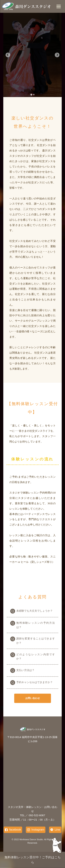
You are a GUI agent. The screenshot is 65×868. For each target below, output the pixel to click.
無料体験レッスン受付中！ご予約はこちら (33, 860)
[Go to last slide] (8, 55)
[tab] (31, 95)
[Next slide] (57, 55)
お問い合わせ (33, 698)
